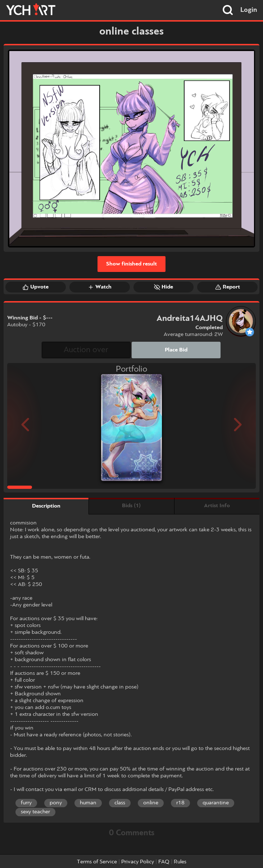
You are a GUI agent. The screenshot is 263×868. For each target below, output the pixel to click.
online (151, 803)
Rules (180, 862)
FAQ (164, 862)
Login (249, 10)
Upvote (36, 287)
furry (26, 803)
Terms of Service (97, 862)
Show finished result (131, 264)
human (88, 803)
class (120, 803)
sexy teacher (35, 812)
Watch (100, 287)
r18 (180, 803)
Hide (164, 287)
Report (228, 287)
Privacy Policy (138, 862)
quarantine (216, 803)
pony (56, 803)
